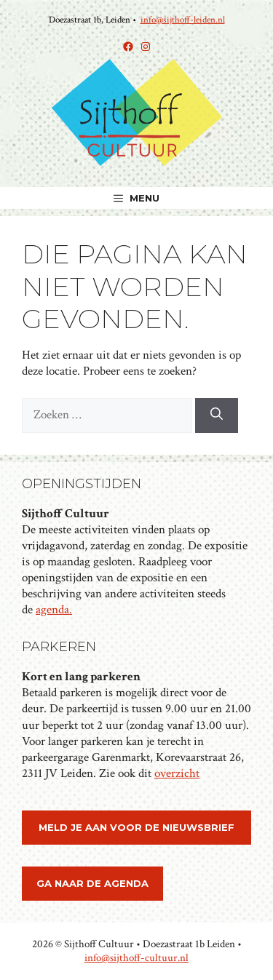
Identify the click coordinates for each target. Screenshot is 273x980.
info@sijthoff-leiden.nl (183, 20)
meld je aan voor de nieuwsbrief (136, 827)
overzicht (177, 773)
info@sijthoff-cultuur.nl (136, 958)
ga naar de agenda (92, 883)
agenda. (54, 610)
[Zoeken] (217, 415)
